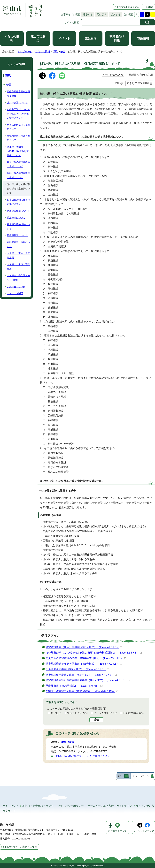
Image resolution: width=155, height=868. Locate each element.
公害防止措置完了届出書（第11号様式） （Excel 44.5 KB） (82, 691)
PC (120, 776)
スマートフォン (141, 776)
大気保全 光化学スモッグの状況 (18, 278)
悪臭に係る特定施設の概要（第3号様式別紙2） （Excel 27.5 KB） (86, 658)
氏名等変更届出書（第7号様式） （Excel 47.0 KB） (77, 669)
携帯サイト (9, 811)
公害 (63, 51)
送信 (96, 720)
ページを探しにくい (106, 713)
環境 (55, 51)
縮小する (87, 14)
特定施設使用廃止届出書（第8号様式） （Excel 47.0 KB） (81, 675)
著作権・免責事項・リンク (38, 806)
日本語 (150, 7)
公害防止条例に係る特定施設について (18, 202)
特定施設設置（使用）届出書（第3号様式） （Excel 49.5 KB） (84, 647)
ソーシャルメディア (144, 831)
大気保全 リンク (16, 287)
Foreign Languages (128, 7)
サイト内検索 (72, 22)
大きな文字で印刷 (138, 83)
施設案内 (91, 38)
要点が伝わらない (77, 713)
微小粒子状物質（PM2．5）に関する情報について (18, 151)
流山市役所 (7, 825)
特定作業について (16, 218)
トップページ (25, 51)
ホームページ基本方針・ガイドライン (110, 806)
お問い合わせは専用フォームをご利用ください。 (84, 756)
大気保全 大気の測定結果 (18, 266)
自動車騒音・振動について (18, 244)
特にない (56, 713)
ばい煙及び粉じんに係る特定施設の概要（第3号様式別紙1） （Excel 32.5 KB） (94, 653)
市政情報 (143, 38)
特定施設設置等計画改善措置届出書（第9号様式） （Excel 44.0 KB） (88, 680)
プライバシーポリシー (71, 806)
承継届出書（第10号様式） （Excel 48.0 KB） (74, 686)
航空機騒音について (17, 235)
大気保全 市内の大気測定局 (18, 255)
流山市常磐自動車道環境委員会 (18, 94)
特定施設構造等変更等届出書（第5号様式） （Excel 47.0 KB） (84, 664)
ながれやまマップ (117, 831)
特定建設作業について (18, 211)
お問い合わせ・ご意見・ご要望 (20, 847)
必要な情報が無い (133, 713)
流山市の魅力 (38, 38)
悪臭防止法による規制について (18, 127)
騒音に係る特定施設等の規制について (18, 164)
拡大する (115, 14)
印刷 (117, 83)
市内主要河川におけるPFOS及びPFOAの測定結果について (18, 114)
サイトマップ (10, 806)
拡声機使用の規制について (18, 227)
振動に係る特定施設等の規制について (18, 175)
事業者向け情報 (117, 38)
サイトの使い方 (145, 806)
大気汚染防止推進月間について (18, 138)
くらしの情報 (12, 38)
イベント (64, 38)
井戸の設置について (17, 103)
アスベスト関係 (15, 293)
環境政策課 (68, 742)
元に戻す (101, 14)
